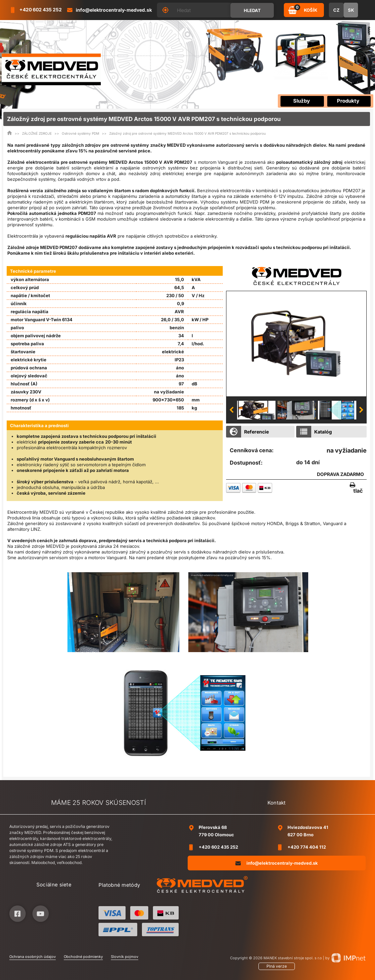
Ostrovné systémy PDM (80, 133)
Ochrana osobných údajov (33, 957)
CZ (336, 10)
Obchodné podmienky (83, 957)
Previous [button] (231, 410)
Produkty (348, 101)
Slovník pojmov (125, 957)
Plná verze (277, 966)
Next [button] (361, 410)
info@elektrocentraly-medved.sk (277, 863)
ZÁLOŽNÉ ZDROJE (37, 133)
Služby (302, 101)
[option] (296, 344)
